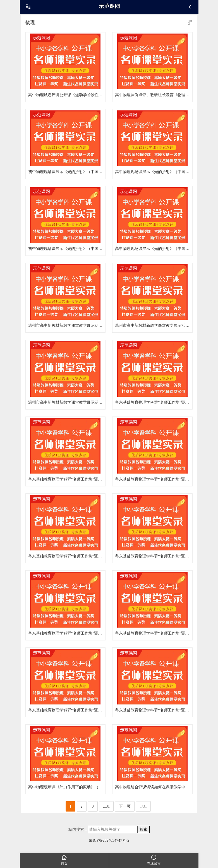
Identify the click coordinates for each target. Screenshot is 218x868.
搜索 (143, 832)
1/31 (143, 809)
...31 (106, 809)
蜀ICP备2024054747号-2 (109, 843)
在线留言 (154, 860)
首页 (64, 860)
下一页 (125, 809)
